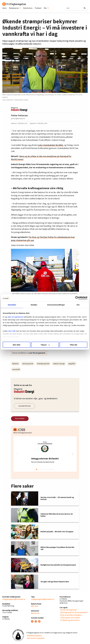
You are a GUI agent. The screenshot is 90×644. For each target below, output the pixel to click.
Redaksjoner (15, 8)
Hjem (5, 8)
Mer (46, 8)
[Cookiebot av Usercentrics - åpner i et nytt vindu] (77, 298)
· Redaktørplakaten (34, 636)
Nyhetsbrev (28, 8)
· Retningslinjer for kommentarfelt (74, 612)
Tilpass (45, 345)
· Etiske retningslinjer (68, 610)
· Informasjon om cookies (70, 618)
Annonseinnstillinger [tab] (56, 305)
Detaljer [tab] (34, 305)
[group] (45, 454)
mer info (12, 331)
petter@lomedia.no (18, 119)
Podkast (38, 8)
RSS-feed (35, 606)
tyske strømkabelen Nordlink (50, 145)
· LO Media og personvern (70, 620)
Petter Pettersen (19, 116)
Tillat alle (73, 345)
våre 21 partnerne (15, 317)
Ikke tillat (17, 345)
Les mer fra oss (24, 406)
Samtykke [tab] (12, 305)
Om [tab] (78, 305)
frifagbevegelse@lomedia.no (14, 599)
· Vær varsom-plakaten (35, 638)
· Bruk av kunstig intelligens (71, 615)
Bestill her (35, 613)
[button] (73, 454)
